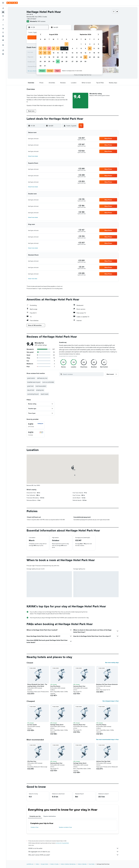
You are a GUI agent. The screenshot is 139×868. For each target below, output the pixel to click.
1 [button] (66, 44)
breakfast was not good (34, 382)
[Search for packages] (3, 20)
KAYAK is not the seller (74, 848)
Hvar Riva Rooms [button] (55, 686)
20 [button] (58, 57)
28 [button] (62, 61)
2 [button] (41, 48)
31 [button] (45, 66)
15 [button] (67, 53)
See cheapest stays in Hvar (111, 701)
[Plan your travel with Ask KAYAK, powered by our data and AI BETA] (3, 25)
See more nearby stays (112, 663)
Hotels (37, 864)
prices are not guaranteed (62, 843)
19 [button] (54, 57)
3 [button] (45, 48)
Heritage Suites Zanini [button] (57, 725)
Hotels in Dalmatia (82, 864)
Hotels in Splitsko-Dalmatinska (68, 864)
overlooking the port (33, 394)
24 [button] (45, 61)
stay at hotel (31, 390)
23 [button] (41, 61)
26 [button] (53, 61)
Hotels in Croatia (54, 864)
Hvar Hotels (92, 864)
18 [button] (49, 57)
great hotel (30, 386)
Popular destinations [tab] (50, 816)
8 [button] (67, 48)
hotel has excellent (41, 386)
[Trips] (3, 45)
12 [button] (54, 53)
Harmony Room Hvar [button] (79, 686)
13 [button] (58, 53)
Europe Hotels (45, 864)
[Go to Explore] (3, 29)
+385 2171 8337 (31, 19)
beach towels (45, 394)
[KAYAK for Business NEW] (3, 40)
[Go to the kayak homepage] (12, 3)
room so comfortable (48, 382)
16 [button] (41, 57)
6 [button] (58, 48)
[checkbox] (36, 425)
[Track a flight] (3, 32)
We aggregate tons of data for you (74, 852)
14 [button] (62, 53)
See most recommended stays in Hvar (107, 739)
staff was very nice (42, 378)
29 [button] (66, 61)
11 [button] (49, 53)
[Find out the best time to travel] (3, 36)
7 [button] (62, 48)
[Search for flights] (3, 8)
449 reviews (42, 21)
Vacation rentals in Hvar (65, 827)
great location (31, 378)
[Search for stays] (3, 12)
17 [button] (45, 57)
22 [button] (66, 57)
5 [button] (54, 48)
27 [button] (58, 61)
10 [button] (45, 53)
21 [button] (62, 57)
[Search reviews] (83, 374)
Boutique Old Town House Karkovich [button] (107, 684)
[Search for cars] (3, 16)
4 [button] (49, 48)
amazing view (40, 390)
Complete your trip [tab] (35, 816)
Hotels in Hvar (35, 827)
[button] (3, 3)
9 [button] (41, 53)
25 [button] (49, 61)
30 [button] (41, 66)
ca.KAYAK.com (30, 864)
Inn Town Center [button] (32, 725)
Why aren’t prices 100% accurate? (74, 855)
